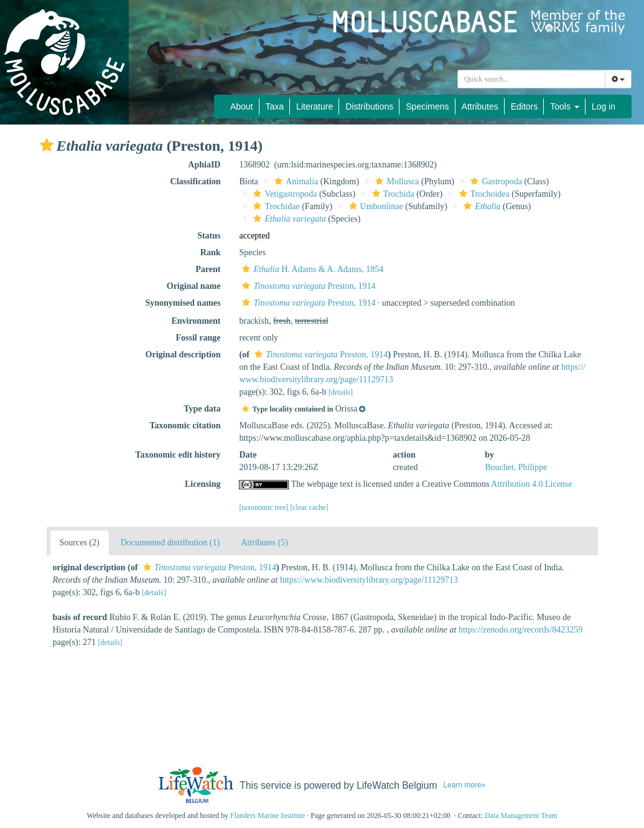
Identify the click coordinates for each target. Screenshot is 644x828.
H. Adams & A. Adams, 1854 (311, 269)
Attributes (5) (264, 543)
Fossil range (198, 338)
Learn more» (464, 785)
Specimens (427, 106)
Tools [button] (565, 106)
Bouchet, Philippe (516, 467)
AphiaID (204, 165)
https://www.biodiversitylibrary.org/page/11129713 (369, 580)
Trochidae (275, 206)
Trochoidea (483, 194)
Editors (525, 106)
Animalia (295, 181)
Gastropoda (495, 181)
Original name (194, 286)
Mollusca (395, 181)
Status (209, 236)
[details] (341, 392)
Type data (202, 409)
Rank (211, 252)
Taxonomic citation (185, 426)
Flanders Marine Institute (268, 816)
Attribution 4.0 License (531, 484)
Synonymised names (183, 303)
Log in (604, 106)
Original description (183, 355)
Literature (315, 106)
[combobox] (531, 79)
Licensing (203, 484)
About (242, 106)
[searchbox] (533, 79)
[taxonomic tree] (264, 507)
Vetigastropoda (283, 194)
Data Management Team (521, 816)
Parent (208, 269)
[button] (47, 145)
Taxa (275, 106)
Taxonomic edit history (178, 455)
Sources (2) (80, 543)
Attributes (480, 106)
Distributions (369, 106)
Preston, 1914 (307, 286)
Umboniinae (375, 206)
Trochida (392, 194)
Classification (196, 181)
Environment (196, 321)
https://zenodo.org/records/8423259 (520, 630)
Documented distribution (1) (170, 543)
